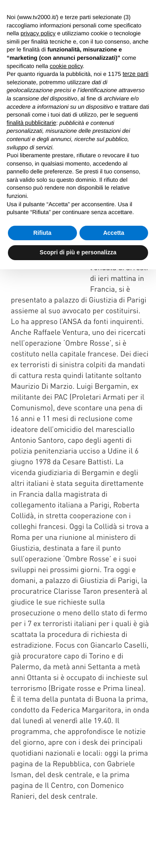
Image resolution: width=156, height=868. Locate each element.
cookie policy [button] (66, 66)
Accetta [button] (114, 233)
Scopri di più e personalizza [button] (78, 252)
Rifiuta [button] (42, 233)
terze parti (136, 74)
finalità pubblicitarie (31, 123)
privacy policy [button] (38, 33)
